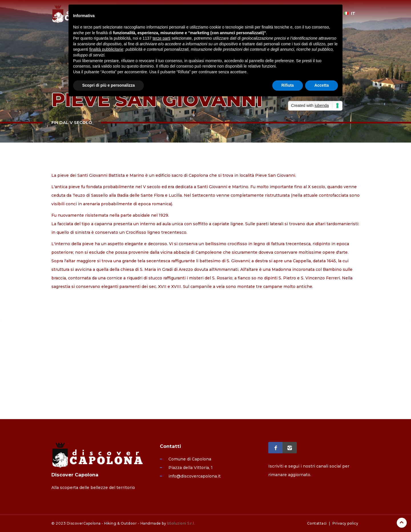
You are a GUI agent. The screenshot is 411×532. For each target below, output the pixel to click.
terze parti (162, 38)
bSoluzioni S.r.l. (181, 523)
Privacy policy (345, 523)
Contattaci (317, 523)
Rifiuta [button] (288, 85)
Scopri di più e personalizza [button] (108, 85)
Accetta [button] (322, 85)
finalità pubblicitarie (106, 49)
